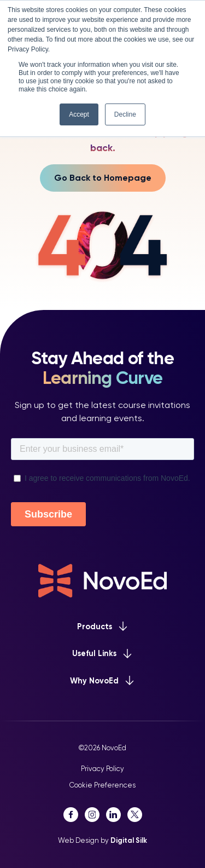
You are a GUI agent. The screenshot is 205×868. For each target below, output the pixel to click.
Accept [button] (79, 114)
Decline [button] (125, 114)
